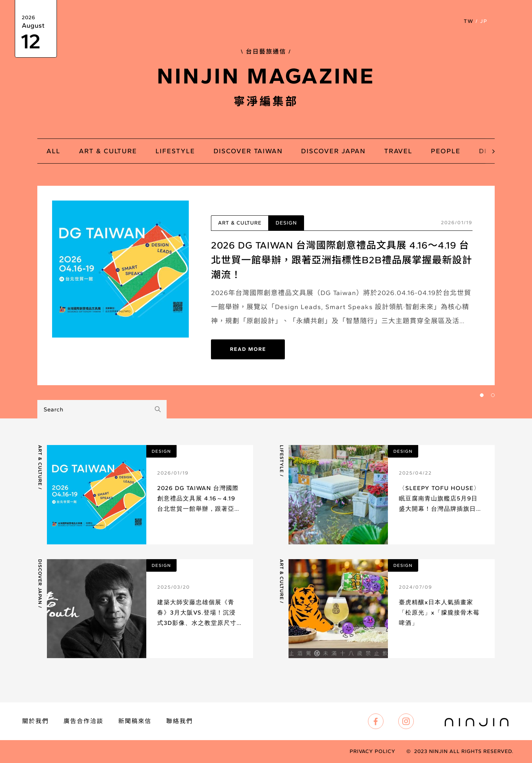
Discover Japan (40, 582)
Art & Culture (240, 223)
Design (286, 223)
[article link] (145, 495)
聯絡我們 (180, 721)
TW (468, 21)
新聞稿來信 (135, 721)
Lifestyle (281, 459)
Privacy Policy (372, 752)
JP (484, 21)
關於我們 (35, 721)
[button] (507, 21)
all (54, 151)
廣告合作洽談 (83, 721)
